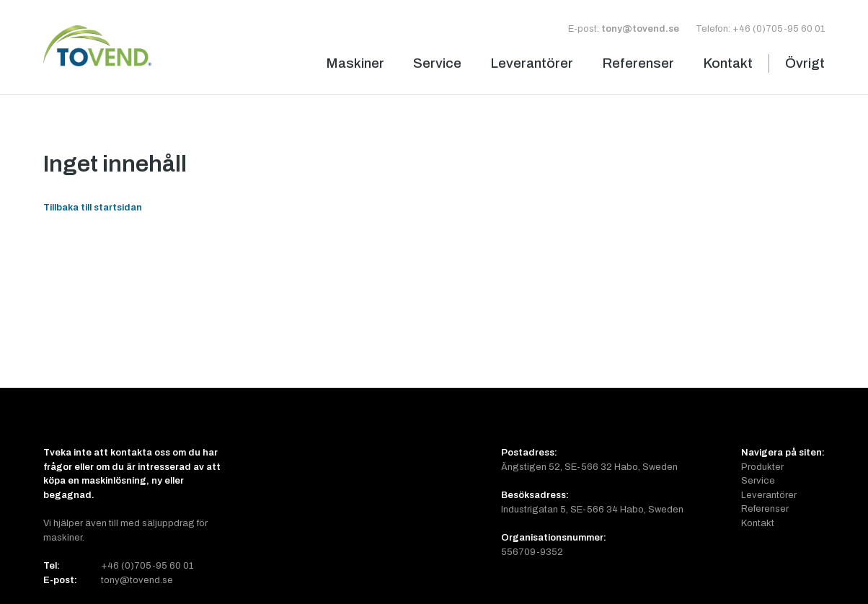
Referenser (638, 63)
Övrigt (805, 63)
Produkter (762, 467)
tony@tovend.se (640, 28)
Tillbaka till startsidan (93, 207)
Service (437, 63)
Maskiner (355, 63)
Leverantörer (532, 63)
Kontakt (728, 63)
